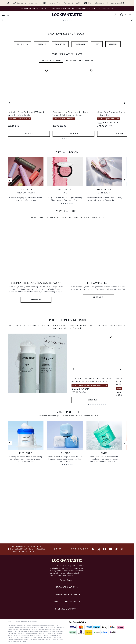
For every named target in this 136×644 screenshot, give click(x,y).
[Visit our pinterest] (122, 578)
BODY (97, 93)
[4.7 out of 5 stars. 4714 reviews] (107, 172)
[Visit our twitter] (99, 578)
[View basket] (125, 15)
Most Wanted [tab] (86, 109)
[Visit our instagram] (105, 578)
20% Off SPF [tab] (70, 109)
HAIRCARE (41, 93)
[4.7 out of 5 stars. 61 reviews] (80, 490)
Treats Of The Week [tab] (51, 109)
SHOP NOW (16, 50)
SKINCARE (113, 93)
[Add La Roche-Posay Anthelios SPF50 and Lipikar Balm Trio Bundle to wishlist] (47, 119)
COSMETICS (60, 93)
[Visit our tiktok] (116, 578)
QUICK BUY (29, 183)
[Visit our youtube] (110, 578)
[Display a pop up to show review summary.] (118, 172)
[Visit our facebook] (93, 578)
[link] (115, 15)
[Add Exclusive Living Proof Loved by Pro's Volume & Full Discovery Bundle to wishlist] (91, 119)
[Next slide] (132, 41)
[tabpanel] (67, 152)
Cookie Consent (67, 609)
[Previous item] (10, 152)
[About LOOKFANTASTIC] (67, 631)
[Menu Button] (3, 15)
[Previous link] (10, 236)
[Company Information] (67, 623)
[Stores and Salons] (67, 638)
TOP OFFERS (22, 93)
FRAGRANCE (80, 93)
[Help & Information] (67, 616)
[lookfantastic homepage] (67, 15)
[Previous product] (73, 470)
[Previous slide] (3, 41)
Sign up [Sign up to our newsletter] (57, 578)
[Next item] (125, 152)
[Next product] (120, 470)
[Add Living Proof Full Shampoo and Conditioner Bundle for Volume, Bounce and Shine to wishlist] (110, 438)
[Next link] (125, 236)
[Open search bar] (8, 15)
